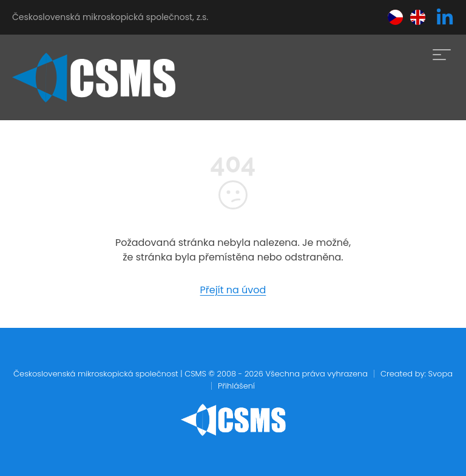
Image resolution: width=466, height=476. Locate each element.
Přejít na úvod (233, 290)
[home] (94, 78)
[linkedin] (445, 18)
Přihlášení (236, 386)
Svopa (440, 374)
